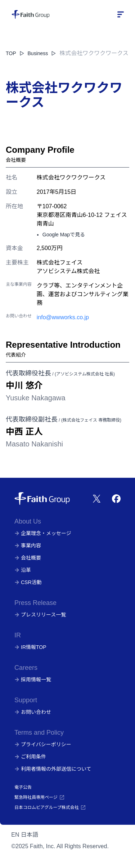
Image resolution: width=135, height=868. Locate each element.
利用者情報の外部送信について (53, 769)
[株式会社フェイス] (31, 14)
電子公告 (23, 787)
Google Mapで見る (64, 235)
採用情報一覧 (33, 680)
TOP (11, 53)
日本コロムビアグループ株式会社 (50, 807)
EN (15, 835)
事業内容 (28, 546)
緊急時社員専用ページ (40, 797)
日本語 (30, 835)
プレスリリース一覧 (40, 615)
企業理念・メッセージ (43, 533)
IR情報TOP (30, 647)
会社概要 (28, 558)
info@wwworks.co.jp (63, 317)
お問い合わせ (33, 712)
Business (42, 53)
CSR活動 (28, 582)
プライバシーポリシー (43, 744)
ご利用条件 (30, 757)
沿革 (23, 570)
